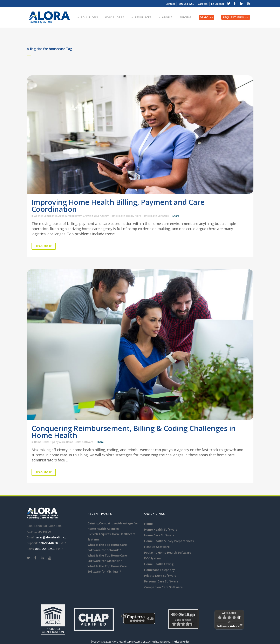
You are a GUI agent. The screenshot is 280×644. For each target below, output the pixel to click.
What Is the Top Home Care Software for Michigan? (107, 569)
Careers (203, 4)
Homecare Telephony (160, 570)
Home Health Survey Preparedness (169, 541)
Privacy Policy (182, 642)
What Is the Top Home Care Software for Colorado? (107, 547)
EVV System (153, 558)
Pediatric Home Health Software (168, 553)
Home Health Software (161, 529)
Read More (44, 246)
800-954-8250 (186, 4)
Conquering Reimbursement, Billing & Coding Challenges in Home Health (134, 432)
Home (148, 524)
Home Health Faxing (159, 564)
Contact (170, 4)
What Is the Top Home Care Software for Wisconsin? (107, 558)
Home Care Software (159, 535)
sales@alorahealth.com (52, 537)
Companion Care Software (163, 587)
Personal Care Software (161, 581)
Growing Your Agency (96, 216)
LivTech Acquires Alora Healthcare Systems (111, 537)
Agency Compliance (46, 216)
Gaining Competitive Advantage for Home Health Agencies (113, 526)
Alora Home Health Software (152, 216)
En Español (218, 4)
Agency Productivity (70, 216)
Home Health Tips (120, 216)
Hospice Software (157, 547)
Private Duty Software (160, 576)
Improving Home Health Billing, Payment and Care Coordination (118, 206)
